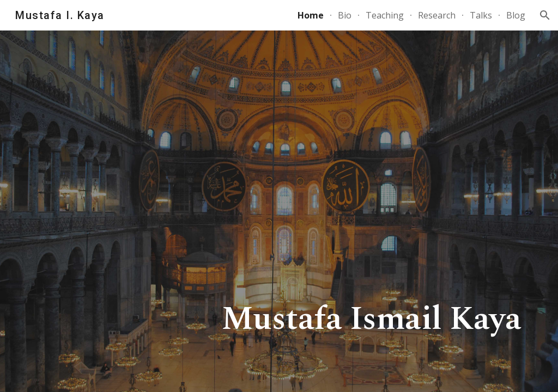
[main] (279, 211)
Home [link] (311, 15)
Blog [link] (516, 15)
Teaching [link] (385, 15)
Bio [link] (345, 15)
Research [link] (437, 15)
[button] (545, 15)
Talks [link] (481, 15)
